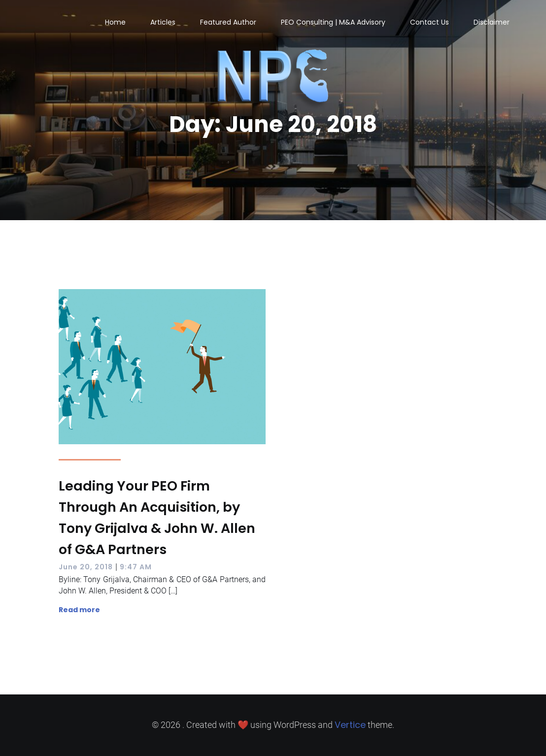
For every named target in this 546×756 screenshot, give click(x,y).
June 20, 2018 (86, 567)
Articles (163, 22)
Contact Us (429, 22)
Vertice (350, 725)
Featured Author (228, 22)
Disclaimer (492, 22)
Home (115, 22)
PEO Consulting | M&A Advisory (333, 22)
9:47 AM (136, 567)
